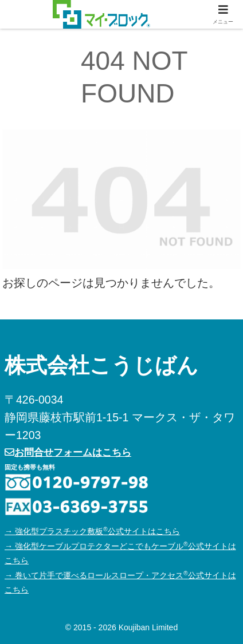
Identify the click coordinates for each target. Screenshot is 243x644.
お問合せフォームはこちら (68, 453)
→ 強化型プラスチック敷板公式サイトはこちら (92, 531)
